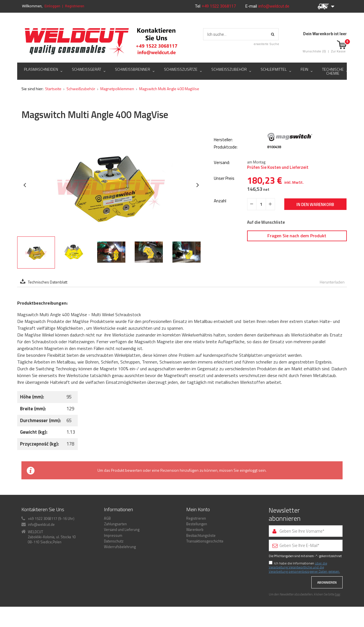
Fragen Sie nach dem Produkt (297, 236)
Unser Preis (224, 179)
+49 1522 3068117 (219, 6)
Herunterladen (332, 282)
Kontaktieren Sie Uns (43, 509)
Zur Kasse (338, 51)
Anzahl (220, 201)
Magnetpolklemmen (117, 89)
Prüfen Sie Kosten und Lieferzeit (278, 167)
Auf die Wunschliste (266, 222)
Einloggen (52, 6)
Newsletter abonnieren (285, 514)
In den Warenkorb (315, 204)
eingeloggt (249, 470)
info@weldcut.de (274, 6)
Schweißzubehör (81, 89)
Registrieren (75, 6)
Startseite (53, 89)
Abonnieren (327, 582)
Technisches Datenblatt (48, 282)
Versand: (222, 163)
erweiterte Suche (266, 44)
